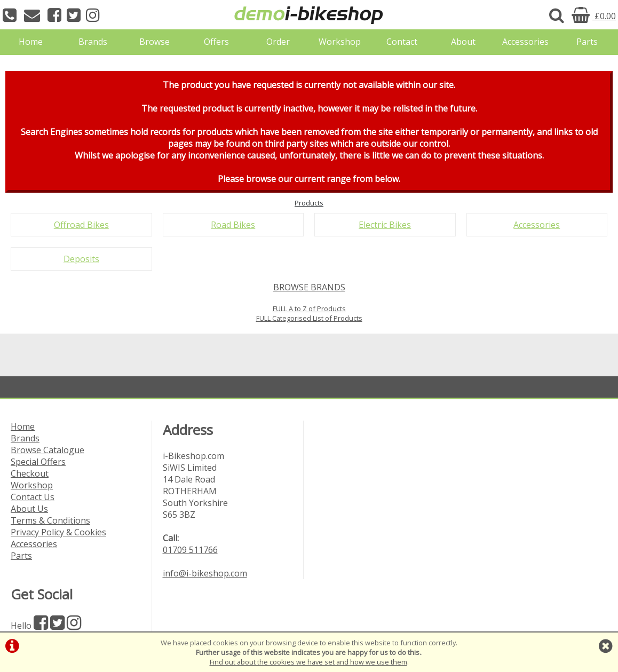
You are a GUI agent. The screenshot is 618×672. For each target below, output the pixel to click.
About (463, 42)
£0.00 (594, 16)
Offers (216, 42)
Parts (587, 42)
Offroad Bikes (81, 225)
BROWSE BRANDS (309, 287)
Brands (93, 42)
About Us (29, 509)
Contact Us (33, 497)
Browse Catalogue (47, 450)
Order (278, 42)
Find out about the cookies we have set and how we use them (308, 662)
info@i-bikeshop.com (205, 573)
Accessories (525, 42)
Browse (154, 42)
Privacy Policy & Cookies (58, 532)
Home (31, 42)
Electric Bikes (385, 225)
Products (309, 203)
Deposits (81, 259)
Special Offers (38, 462)
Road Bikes (233, 225)
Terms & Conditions (50, 520)
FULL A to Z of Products (309, 309)
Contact (402, 42)
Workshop (340, 42)
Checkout (30, 473)
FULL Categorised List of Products (309, 318)
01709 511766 (190, 550)
